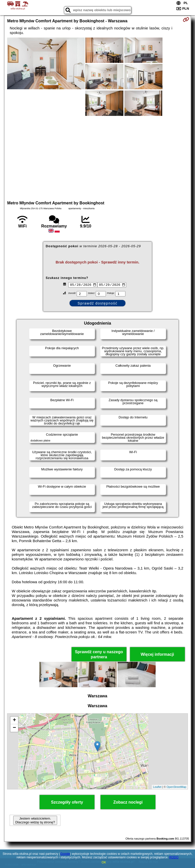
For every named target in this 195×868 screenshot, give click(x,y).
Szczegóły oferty (67, 802)
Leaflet (157, 787)
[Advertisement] (97, 157)
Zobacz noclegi (128, 802)
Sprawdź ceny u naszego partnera (99, 654)
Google (65, 854)
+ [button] (14, 720)
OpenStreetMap (176, 787)
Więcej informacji (157, 654)
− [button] (14, 728)
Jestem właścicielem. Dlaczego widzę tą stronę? (35, 820)
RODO (174, 857)
